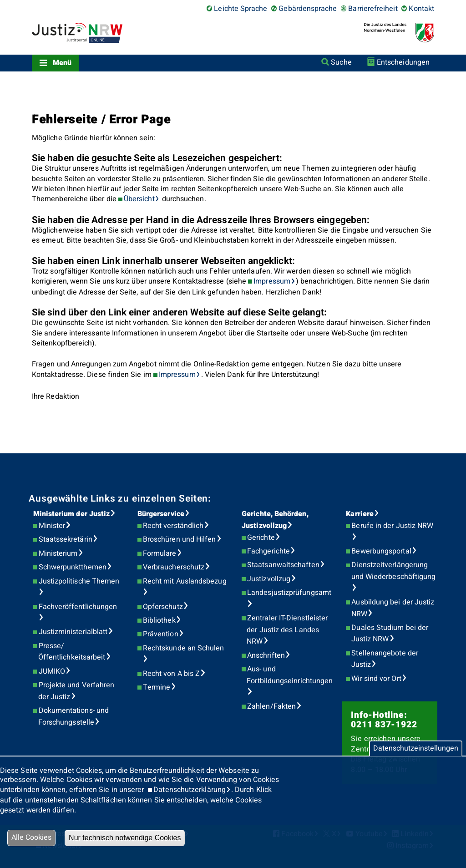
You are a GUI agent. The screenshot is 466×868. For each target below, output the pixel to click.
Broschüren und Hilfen (180, 539)
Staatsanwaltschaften (283, 565)
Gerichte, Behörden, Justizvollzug (275, 520)
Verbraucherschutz (174, 567)
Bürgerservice (161, 514)
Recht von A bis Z (171, 674)
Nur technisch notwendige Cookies (125, 838)
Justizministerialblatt (73, 632)
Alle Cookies (31, 838)
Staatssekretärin (66, 539)
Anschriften (266, 655)
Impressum (272, 281)
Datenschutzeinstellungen (416, 748)
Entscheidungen (403, 62)
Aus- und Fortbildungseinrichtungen (290, 675)
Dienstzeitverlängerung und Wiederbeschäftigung (394, 571)
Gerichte (261, 538)
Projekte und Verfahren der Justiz (76, 691)
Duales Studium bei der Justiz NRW (390, 634)
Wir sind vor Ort (376, 679)
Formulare (160, 553)
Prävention (161, 634)
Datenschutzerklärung (190, 790)
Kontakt (421, 9)
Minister (52, 526)
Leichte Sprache (241, 9)
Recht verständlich (173, 526)
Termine (157, 687)
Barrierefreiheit (373, 9)
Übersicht (139, 199)
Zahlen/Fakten (271, 706)
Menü (62, 63)
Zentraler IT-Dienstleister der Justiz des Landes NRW (287, 630)
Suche (341, 62)
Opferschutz (163, 607)
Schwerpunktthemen (73, 567)
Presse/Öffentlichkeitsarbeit (72, 652)
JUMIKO (52, 671)
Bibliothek (159, 620)
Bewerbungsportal (381, 551)
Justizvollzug (269, 579)
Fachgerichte (268, 551)
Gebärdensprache (308, 9)
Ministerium (58, 553)
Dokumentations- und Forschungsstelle (73, 716)
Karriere (360, 514)
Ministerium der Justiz (72, 514)
